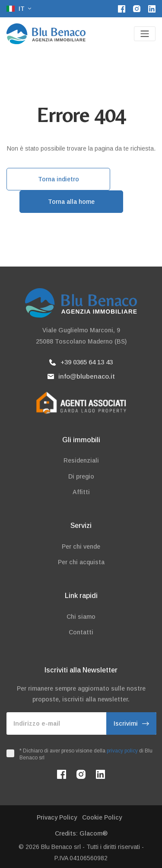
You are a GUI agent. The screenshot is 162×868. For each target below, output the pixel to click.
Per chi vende (81, 547)
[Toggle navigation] (145, 34)
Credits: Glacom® (81, 833)
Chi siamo (81, 617)
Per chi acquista (81, 562)
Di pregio (81, 476)
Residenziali (81, 460)
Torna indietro (59, 179)
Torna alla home (71, 202)
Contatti (81, 632)
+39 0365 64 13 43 (81, 362)
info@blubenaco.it (81, 376)
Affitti (81, 492)
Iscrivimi (131, 723)
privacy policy (122, 751)
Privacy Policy (57, 817)
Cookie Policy (102, 817)
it (16, 9)
